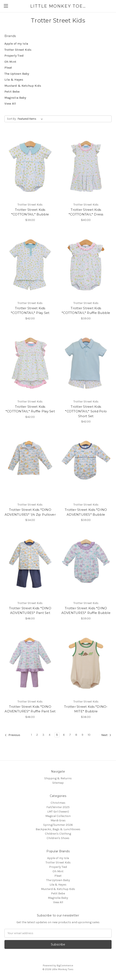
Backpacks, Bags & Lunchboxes (58, 829)
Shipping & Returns (58, 778)
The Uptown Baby (17, 74)
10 (89, 735)
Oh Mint (10, 62)
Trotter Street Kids (18, 50)
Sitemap (58, 783)
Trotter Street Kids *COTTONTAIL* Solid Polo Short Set (86, 411)
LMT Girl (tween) (58, 812)
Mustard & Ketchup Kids (23, 86)
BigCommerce (65, 965)
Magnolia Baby (15, 98)
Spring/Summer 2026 (58, 825)
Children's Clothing (58, 834)
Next (106, 735)
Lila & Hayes (14, 80)
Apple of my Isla (16, 44)
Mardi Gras (58, 820)
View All (10, 104)
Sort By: (12, 119)
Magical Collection (58, 816)
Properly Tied (14, 56)
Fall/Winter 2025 (58, 807)
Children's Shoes (58, 838)
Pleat (8, 68)
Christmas (58, 803)
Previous (12, 735)
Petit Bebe (12, 92)
